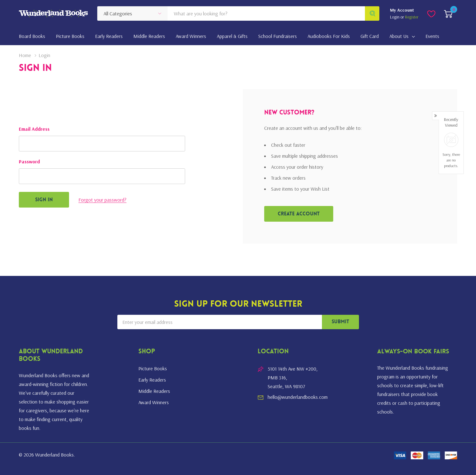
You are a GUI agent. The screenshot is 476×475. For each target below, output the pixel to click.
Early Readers (152, 380)
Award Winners (154, 402)
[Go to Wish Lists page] (431, 13)
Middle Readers (154, 391)
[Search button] (372, 13)
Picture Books (153, 368)
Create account (299, 214)
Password (29, 161)
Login (395, 17)
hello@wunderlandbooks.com (298, 397)
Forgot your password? (102, 200)
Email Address (34, 129)
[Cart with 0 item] (448, 13)
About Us (399, 36)
